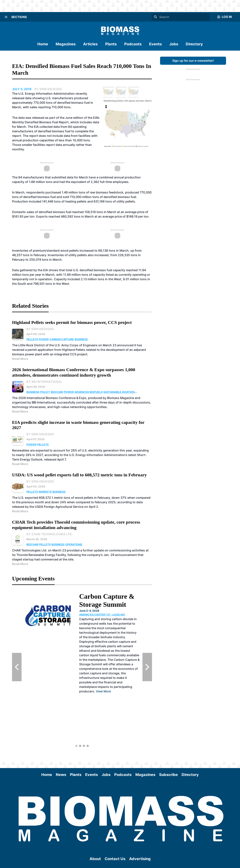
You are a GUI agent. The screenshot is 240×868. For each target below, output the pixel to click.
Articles (90, 44)
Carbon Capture (62, 339)
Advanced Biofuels (89, 392)
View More (103, 691)
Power (44, 339)
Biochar (57, 392)
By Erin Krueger (40, 329)
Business (81, 339)
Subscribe (168, 775)
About (95, 859)
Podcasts (133, 44)
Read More (20, 359)
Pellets (32, 339)
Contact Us (115, 859)
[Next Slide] (147, 667)
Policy (45, 392)
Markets (45, 492)
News (61, 775)
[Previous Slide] (17, 667)
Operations (74, 544)
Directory (194, 44)
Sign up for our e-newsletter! (193, 61)
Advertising (140, 859)
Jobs (174, 44)
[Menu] (6, 17)
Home (43, 44)
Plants (111, 44)
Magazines (66, 44)
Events (155, 44)
